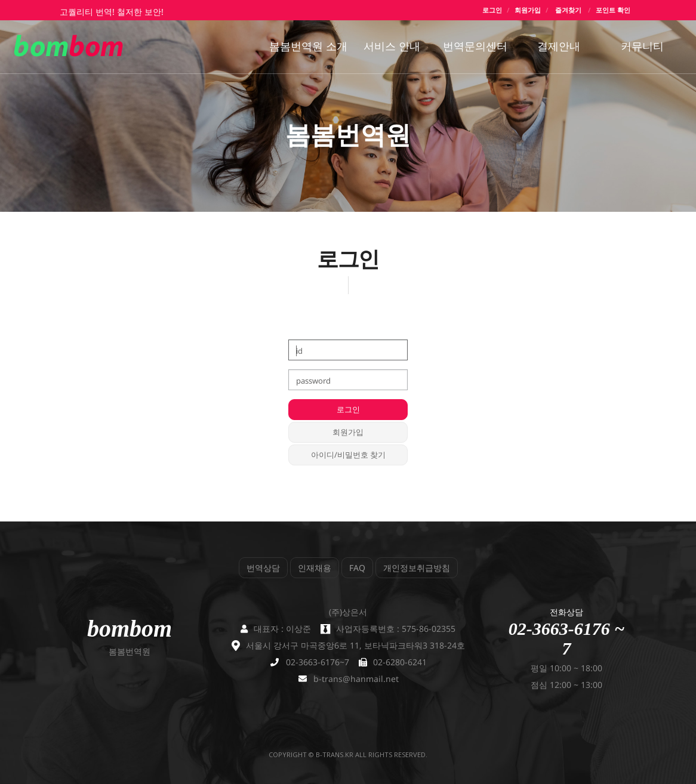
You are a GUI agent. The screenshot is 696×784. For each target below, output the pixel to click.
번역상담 (263, 568)
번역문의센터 (475, 46)
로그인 (492, 10)
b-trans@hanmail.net (356, 679)
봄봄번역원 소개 (308, 46)
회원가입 (528, 10)
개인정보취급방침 (417, 568)
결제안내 (559, 46)
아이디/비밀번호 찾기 (348, 455)
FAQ (357, 568)
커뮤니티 (642, 46)
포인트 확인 (613, 10)
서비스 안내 (392, 46)
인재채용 (315, 568)
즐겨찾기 (568, 10)
